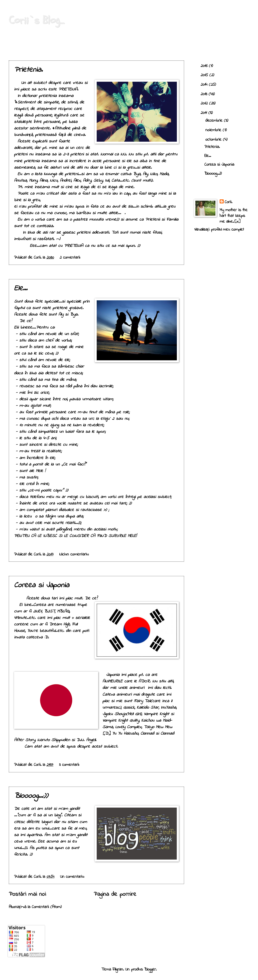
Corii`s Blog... (36, 20)
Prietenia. (28, 70)
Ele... (21, 289)
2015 (205, 75)
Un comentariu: (73, 877)
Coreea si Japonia (42, 585)
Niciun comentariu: (75, 554)
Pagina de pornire (115, 894)
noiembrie (214, 130)
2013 (205, 94)
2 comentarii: (71, 258)
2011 (205, 113)
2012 (205, 103)
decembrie (215, 121)
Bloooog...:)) (31, 796)
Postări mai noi (27, 894)
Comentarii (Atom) (47, 907)
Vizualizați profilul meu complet (219, 230)
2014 (205, 85)
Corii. (228, 202)
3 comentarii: (70, 765)
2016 (205, 66)
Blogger (150, 970)
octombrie (214, 140)
